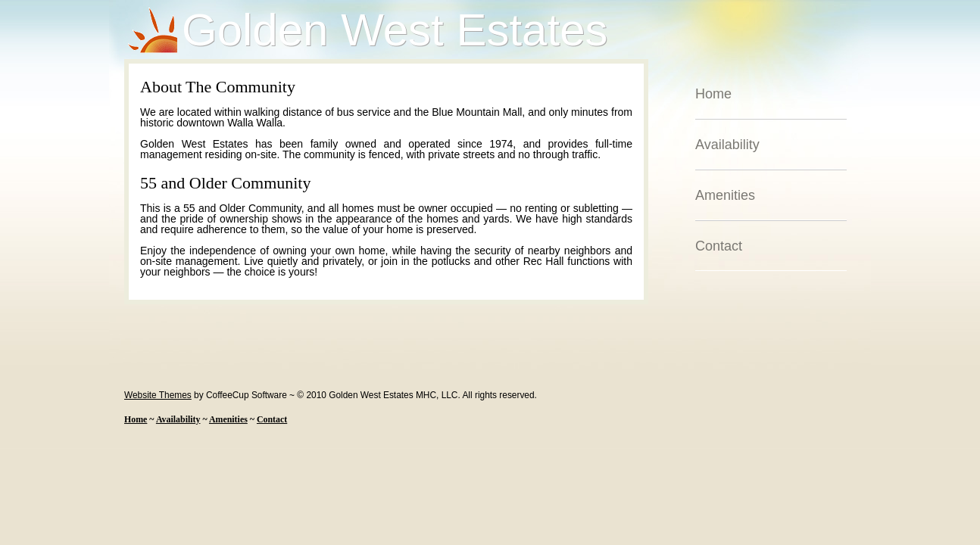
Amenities (725, 195)
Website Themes (158, 395)
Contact (719, 246)
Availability (727, 145)
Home (713, 94)
